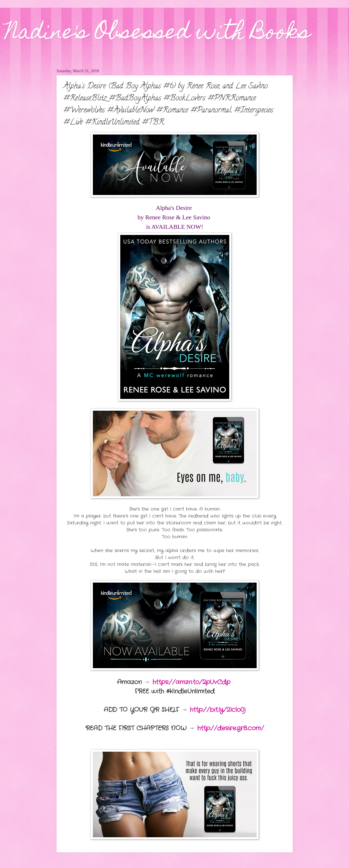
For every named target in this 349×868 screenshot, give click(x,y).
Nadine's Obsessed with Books (158, 34)
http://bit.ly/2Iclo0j (218, 710)
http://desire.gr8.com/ (231, 728)
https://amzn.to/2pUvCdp (191, 682)
